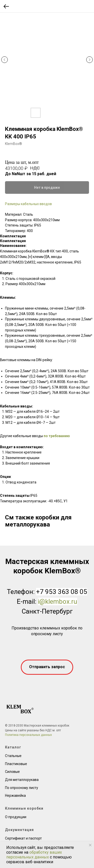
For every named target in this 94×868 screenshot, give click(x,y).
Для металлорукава (22, 780)
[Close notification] (90, 845)
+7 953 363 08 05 (62, 592)
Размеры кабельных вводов (28, 204)
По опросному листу (22, 788)
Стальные (13, 756)
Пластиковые (16, 764)
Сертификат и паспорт (23, 838)
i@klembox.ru (58, 601)
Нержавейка (15, 796)
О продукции (16, 817)
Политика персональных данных (28, 735)
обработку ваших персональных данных (34, 855)
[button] (47, 667)
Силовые (12, 772)
